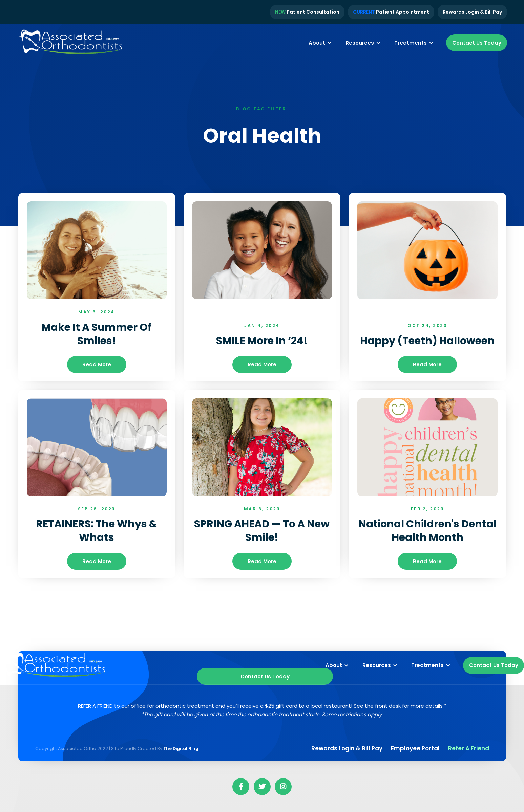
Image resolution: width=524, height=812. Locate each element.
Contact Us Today (477, 43)
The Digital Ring (181, 749)
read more (97, 364)
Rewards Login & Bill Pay (472, 12)
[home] (71, 43)
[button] (320, 43)
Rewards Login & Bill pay (347, 748)
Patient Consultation (307, 12)
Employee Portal (415, 748)
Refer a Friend (469, 748)
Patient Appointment (391, 12)
